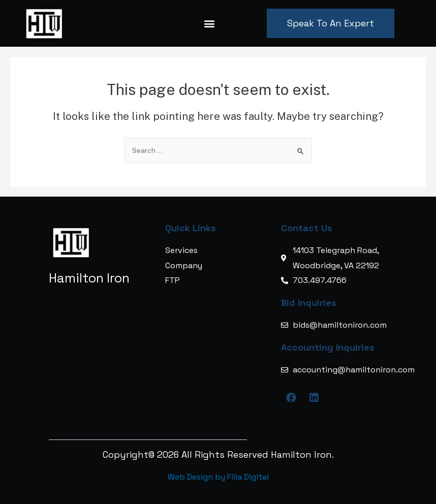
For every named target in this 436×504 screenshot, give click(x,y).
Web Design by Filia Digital (218, 477)
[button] (210, 24)
